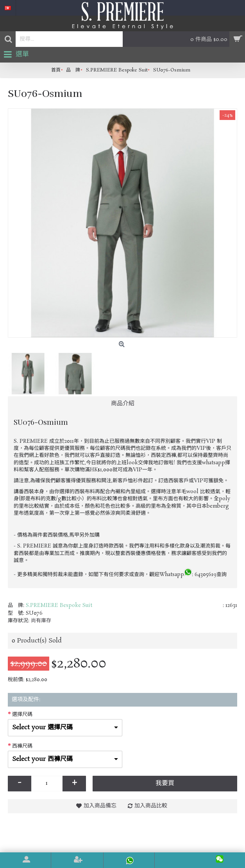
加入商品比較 (151, 806)
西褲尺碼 (22, 746)
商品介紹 (123, 404)
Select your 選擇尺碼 (42, 728)
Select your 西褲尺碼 (42, 759)
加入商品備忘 (100, 806)
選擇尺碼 (22, 715)
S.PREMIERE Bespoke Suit (59, 606)
